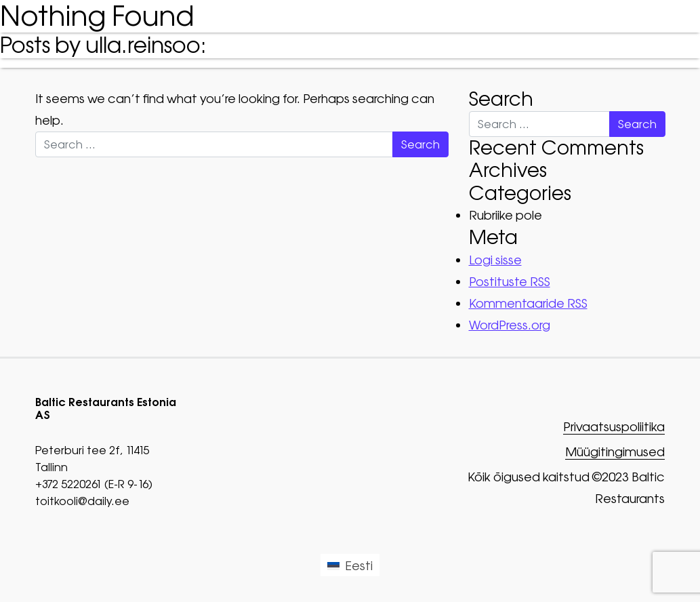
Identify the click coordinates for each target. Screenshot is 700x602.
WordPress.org (510, 325)
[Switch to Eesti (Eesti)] (350, 565)
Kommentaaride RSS (528, 303)
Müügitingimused (615, 453)
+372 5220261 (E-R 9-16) (94, 484)
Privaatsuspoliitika (614, 427)
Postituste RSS (510, 282)
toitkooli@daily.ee (82, 501)
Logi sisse (495, 260)
